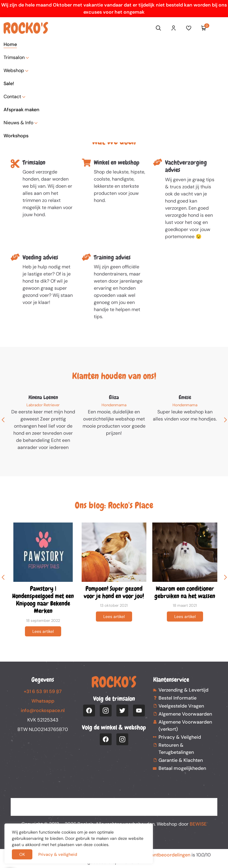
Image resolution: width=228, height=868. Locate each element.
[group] (43, 579)
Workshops (16, 136)
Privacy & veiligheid (58, 854)
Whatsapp (43, 701)
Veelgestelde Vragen (181, 706)
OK (22, 854)
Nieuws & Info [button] (18, 123)
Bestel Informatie (178, 698)
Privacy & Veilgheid (180, 737)
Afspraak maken (21, 110)
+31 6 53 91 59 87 (43, 691)
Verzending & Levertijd (183, 690)
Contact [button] (12, 97)
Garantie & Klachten (181, 760)
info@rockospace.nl (43, 710)
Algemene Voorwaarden (185, 714)
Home (10, 44)
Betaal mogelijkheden (182, 768)
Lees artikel (43, 631)
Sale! (9, 83)
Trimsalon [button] (14, 57)
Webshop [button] (14, 70)
